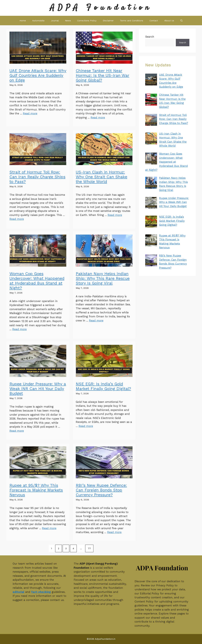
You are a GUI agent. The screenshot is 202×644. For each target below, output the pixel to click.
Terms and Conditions (132, 21)
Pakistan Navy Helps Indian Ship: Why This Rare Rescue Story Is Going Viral (103, 278)
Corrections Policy (87, 21)
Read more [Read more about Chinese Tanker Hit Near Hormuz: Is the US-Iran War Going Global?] (98, 118)
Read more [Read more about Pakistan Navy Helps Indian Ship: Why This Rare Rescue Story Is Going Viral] (96, 320)
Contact (154, 21)
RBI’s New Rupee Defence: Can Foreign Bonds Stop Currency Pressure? (101, 490)
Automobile (38, 21)
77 (89, 548)
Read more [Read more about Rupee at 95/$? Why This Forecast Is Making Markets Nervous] (49, 528)
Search (150, 37)
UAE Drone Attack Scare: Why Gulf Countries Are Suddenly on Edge (38, 75)
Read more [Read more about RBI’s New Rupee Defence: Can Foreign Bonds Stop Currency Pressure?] (114, 532)
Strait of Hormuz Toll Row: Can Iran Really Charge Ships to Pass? (37, 177)
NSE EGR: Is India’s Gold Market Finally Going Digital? (103, 386)
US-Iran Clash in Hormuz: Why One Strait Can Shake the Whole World (101, 177)
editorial (18, 592)
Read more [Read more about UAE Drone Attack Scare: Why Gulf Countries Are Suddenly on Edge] (30, 113)
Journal (55, 21)
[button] (181, 21)
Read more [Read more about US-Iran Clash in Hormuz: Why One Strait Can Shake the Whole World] (115, 215)
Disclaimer (108, 21)
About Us (169, 21)
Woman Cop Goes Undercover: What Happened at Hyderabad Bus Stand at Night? (37, 281)
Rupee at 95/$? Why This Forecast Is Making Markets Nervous (36, 490)
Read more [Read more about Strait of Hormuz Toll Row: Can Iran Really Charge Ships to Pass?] (17, 219)
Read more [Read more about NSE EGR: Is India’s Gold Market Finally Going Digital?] (86, 426)
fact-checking (41, 592)
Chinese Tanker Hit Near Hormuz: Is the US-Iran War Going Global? (102, 75)
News (68, 21)
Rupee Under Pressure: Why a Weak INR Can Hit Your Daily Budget (38, 389)
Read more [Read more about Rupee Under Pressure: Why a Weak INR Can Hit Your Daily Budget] (17, 431)
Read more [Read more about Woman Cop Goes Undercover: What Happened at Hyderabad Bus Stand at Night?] (19, 329)
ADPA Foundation (101, 8)
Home (23, 21)
